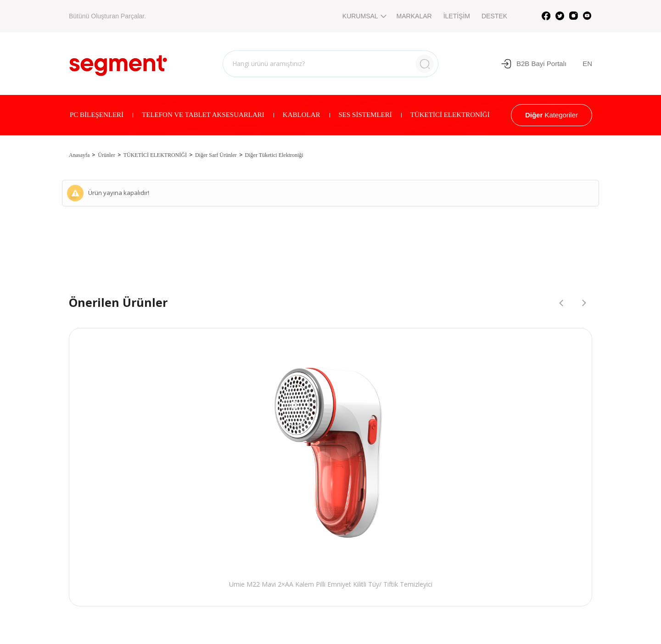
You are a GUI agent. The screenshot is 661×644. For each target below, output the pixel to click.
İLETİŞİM (457, 16)
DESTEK (494, 16)
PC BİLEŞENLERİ (97, 115)
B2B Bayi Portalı (534, 64)
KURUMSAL (364, 16)
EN (587, 64)
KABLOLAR (302, 115)
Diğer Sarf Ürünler (216, 155)
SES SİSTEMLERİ (365, 115)
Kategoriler (552, 115)
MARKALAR (414, 16)
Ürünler (106, 155)
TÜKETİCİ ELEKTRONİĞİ (450, 115)
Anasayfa (79, 155)
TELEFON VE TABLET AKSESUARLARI (203, 115)
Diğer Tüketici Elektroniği (274, 155)
